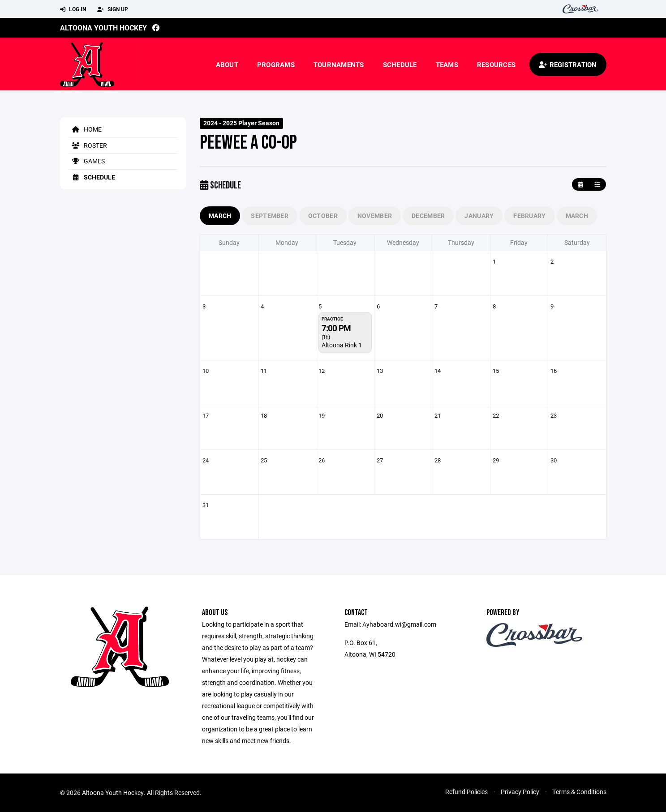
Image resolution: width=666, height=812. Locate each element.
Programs (276, 64)
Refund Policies (466, 792)
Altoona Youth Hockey (103, 28)
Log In (73, 9)
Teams (447, 64)
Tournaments (339, 64)
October (323, 216)
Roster (88, 145)
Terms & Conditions (579, 792)
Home (85, 129)
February (529, 216)
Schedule (400, 64)
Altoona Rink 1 (342, 345)
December (428, 216)
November (375, 216)
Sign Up (113, 9)
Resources (496, 64)
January (479, 216)
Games (87, 161)
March (220, 216)
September (270, 216)
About (227, 64)
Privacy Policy (520, 792)
